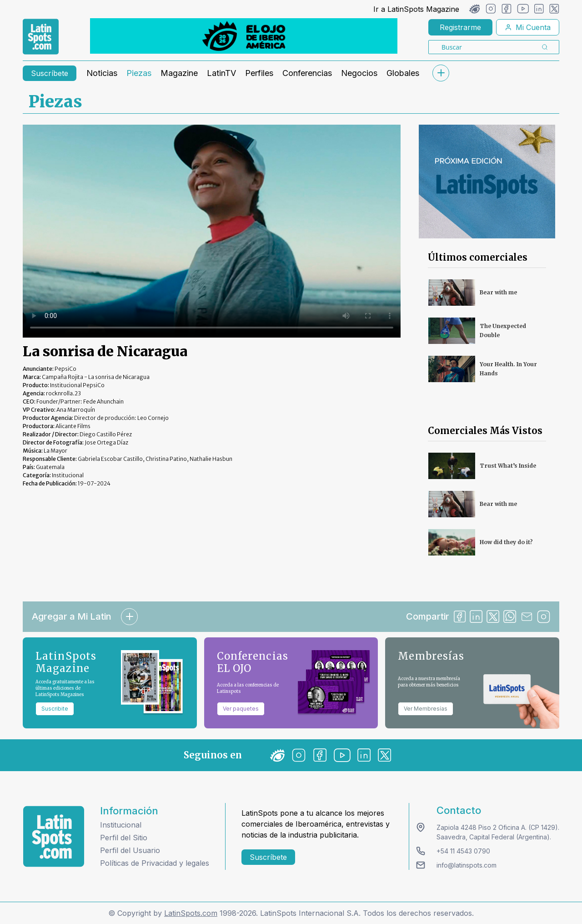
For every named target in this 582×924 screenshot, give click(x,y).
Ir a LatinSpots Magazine (416, 9)
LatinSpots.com (191, 913)
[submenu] (441, 73)
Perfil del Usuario (130, 850)
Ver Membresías (426, 709)
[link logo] (41, 37)
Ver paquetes (241, 709)
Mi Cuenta (528, 27)
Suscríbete (50, 73)
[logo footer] (54, 836)
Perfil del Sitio (124, 838)
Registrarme (460, 27)
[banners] (244, 36)
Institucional (121, 825)
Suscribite (55, 709)
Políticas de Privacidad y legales (155, 863)
